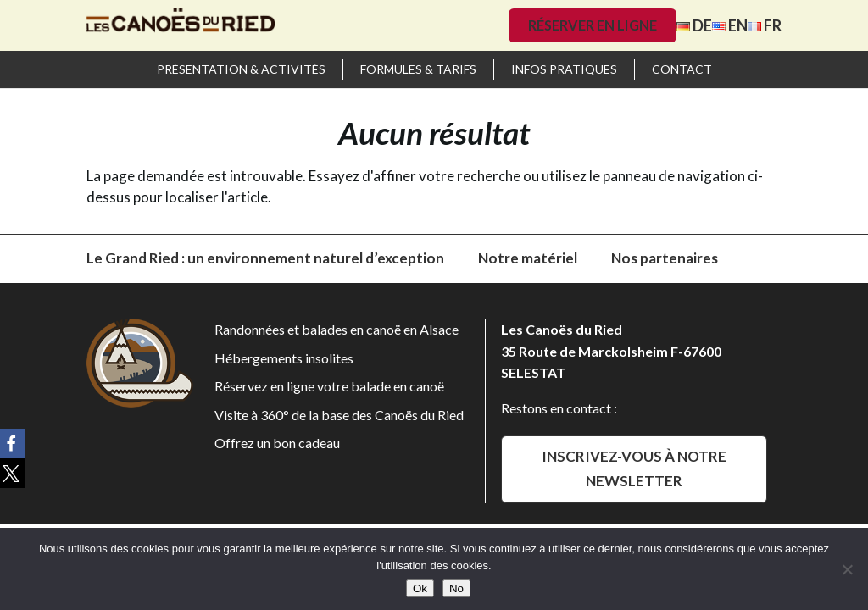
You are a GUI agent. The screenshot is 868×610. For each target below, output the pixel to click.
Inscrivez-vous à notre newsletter (634, 469)
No (456, 588)
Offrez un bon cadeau (277, 443)
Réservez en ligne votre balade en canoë (329, 386)
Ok (420, 588)
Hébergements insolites (284, 358)
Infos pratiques (564, 69)
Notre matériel (528, 258)
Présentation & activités (241, 69)
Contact (682, 69)
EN (730, 25)
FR (765, 25)
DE (694, 25)
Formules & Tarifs (418, 69)
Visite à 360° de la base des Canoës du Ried (339, 415)
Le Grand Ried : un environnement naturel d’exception (265, 258)
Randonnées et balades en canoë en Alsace (337, 329)
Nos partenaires (665, 258)
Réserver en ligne (593, 25)
